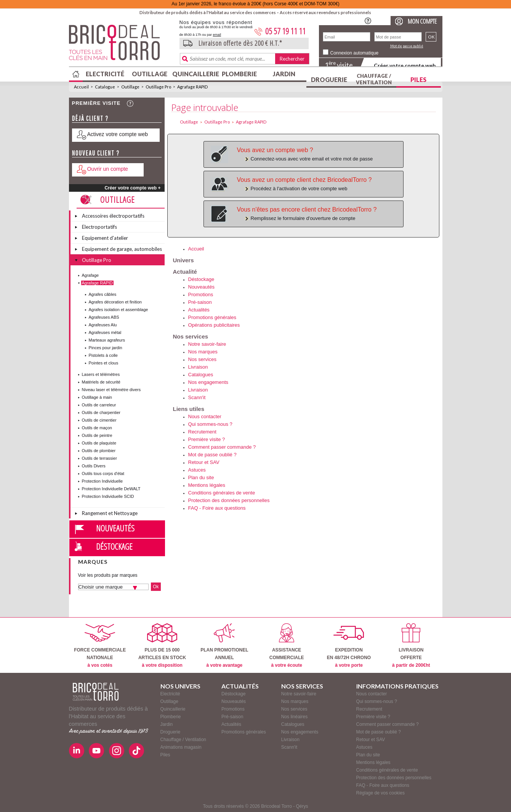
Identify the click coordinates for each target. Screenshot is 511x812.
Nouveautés (115, 528)
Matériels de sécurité (101, 382)
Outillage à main (97, 397)
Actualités (199, 310)
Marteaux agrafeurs (107, 340)
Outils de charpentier (101, 412)
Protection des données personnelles (229, 500)
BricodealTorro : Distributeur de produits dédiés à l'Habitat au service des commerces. (121, 45)
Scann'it (197, 397)
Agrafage (91, 275)
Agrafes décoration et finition (115, 302)
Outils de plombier (99, 451)
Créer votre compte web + (132, 188)
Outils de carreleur (99, 405)
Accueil (81, 87)
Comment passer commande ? (222, 447)
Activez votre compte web (118, 134)
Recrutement (202, 432)
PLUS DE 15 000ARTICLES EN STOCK (162, 646)
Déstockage (114, 546)
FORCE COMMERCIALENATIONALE (100, 646)
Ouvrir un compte (108, 169)
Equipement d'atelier (105, 238)
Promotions (201, 294)
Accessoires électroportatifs (113, 216)
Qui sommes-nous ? (210, 424)
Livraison (198, 367)
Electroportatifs (99, 227)
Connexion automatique (355, 53)
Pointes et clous (104, 363)
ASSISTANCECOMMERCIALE (287, 646)
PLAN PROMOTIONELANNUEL (224, 646)
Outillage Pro (158, 87)
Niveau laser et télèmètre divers (111, 390)
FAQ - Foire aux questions (217, 508)
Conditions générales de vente (222, 493)
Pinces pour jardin (106, 348)
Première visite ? (207, 439)
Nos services (202, 359)
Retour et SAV (204, 462)
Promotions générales (212, 317)
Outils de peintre (97, 435)
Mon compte (422, 21)
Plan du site (201, 477)
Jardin (284, 74)
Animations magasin (181, 747)
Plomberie (239, 74)
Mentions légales (207, 485)
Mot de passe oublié (407, 46)
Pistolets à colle (103, 355)
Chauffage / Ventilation (374, 79)
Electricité (105, 74)
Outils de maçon (97, 428)
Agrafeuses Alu (103, 325)
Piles (418, 79)
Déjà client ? (90, 118)
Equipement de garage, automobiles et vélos (122, 250)
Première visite (96, 103)
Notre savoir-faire (207, 344)
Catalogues (201, 375)
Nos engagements (208, 382)
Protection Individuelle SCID (108, 496)
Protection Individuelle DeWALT (111, 489)
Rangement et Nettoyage (110, 513)
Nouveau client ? (96, 153)
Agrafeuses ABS (104, 317)
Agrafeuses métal (105, 332)
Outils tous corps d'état (103, 473)
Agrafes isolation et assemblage (119, 310)
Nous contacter (205, 416)
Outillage (150, 74)
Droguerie (329, 79)
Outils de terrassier (99, 458)
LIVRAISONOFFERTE (411, 646)
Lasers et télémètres (101, 374)
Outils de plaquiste (99, 443)
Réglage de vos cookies (380, 793)
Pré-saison (200, 302)
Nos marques (203, 352)
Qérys (302, 806)
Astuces (197, 470)
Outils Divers (94, 466)
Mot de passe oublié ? (212, 455)
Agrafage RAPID (192, 87)
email (217, 35)
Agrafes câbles (103, 294)
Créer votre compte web (405, 65)
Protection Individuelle (103, 481)
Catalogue (105, 87)
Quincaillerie (195, 74)
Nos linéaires (294, 717)
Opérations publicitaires (214, 325)
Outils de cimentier (99, 420)
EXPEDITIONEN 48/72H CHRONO (349, 646)
